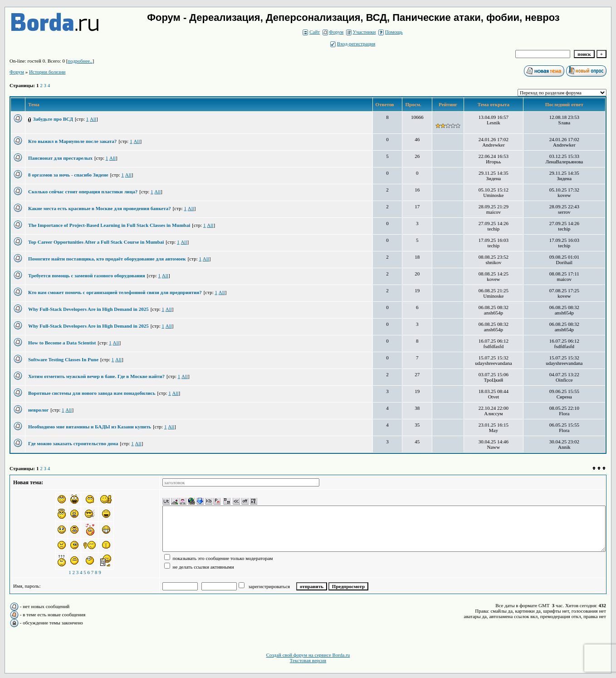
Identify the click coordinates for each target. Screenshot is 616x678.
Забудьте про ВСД (53, 119)
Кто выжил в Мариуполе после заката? (72, 141)
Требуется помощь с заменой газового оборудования (87, 275)
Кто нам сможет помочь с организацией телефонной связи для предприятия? (115, 292)
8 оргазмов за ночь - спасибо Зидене (68, 175)
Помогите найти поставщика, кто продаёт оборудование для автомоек (107, 259)
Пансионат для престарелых (60, 158)
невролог (38, 410)
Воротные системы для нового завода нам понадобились (92, 393)
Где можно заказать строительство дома (73, 443)
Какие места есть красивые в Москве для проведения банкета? (100, 208)
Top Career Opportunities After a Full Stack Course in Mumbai (96, 242)
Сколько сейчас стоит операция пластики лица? (83, 192)
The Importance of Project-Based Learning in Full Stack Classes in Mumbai (109, 225)
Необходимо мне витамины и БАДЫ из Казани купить (90, 427)
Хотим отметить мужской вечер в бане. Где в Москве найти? (96, 376)
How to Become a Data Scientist (62, 343)
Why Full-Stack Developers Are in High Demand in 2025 (88, 309)
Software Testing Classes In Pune (63, 359)
